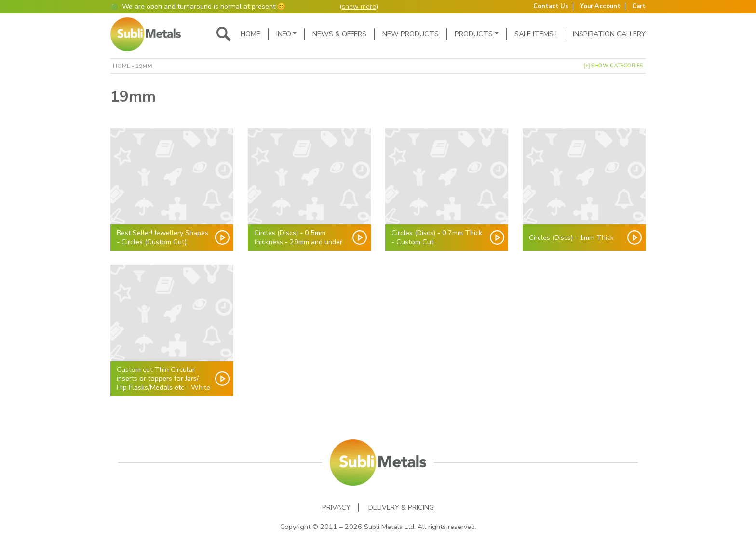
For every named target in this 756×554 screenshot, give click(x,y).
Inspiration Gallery (609, 34)
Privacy (336, 508)
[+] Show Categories (613, 66)
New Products (411, 34)
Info (284, 34)
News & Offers (339, 34)
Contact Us (551, 7)
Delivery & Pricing (401, 508)
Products (474, 34)
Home (250, 34)
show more (359, 7)
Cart (639, 7)
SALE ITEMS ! (536, 34)
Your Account (600, 7)
